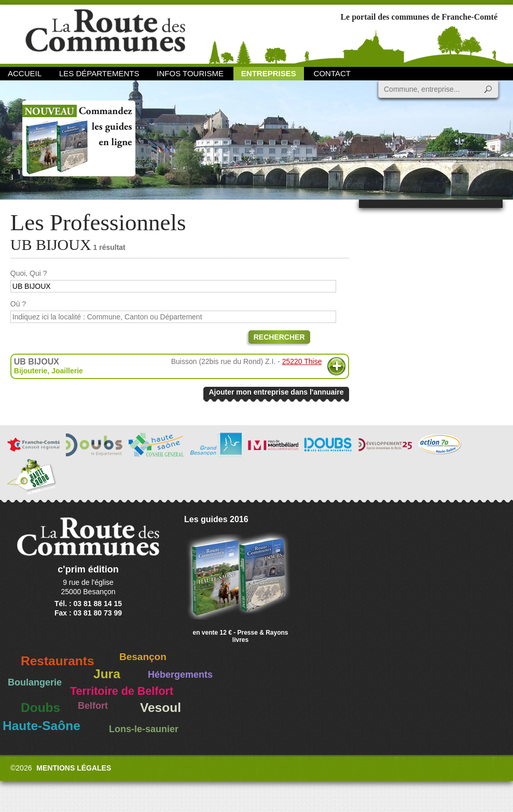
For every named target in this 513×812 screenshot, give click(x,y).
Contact (332, 73)
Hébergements (180, 675)
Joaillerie (67, 371)
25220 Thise (302, 361)
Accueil (25, 73)
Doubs (40, 708)
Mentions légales (74, 768)
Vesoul (161, 708)
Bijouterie (31, 371)
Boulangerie (35, 682)
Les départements (99, 73)
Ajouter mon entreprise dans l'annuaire (276, 392)
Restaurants (58, 661)
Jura (107, 674)
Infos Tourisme (190, 73)
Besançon (143, 657)
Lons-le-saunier (144, 729)
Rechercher (279, 337)
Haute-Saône (41, 726)
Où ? (18, 304)
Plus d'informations (336, 366)
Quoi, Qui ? (29, 273)
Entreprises (269, 73)
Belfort (93, 706)
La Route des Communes (105, 33)
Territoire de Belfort (122, 691)
